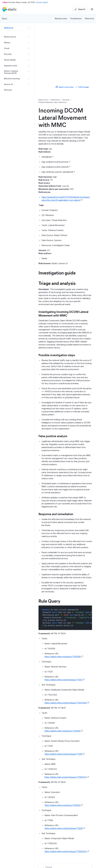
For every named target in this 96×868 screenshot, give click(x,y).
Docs (4, 18)
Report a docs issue (65, 87)
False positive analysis (53, 436)
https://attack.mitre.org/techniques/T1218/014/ (66, 777)
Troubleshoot (76, 18)
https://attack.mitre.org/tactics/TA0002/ (63, 805)
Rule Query (49, 601)
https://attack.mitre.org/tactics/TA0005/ (63, 731)
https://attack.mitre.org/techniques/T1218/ (64, 754)
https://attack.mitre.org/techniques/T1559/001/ (66, 851)
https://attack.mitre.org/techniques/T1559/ (64, 828)
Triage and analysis (57, 283)
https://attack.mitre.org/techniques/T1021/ (64, 680)
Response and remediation (56, 514)
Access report (42, 2)
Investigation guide (57, 273)
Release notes (61, 18)
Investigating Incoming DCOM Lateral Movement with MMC (63, 313)
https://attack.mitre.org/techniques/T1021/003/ (66, 703)
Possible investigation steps (57, 355)
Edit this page (82, 87)
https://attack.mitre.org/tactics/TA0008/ (63, 657)
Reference (89, 18)
